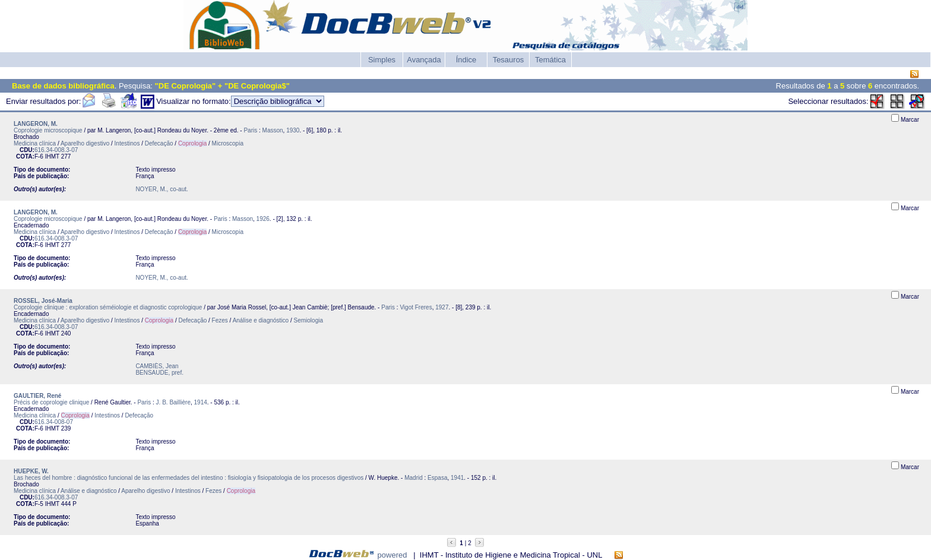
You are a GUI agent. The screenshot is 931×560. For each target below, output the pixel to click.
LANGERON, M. (36, 124)
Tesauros (509, 60)
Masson (273, 130)
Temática (550, 60)
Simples (382, 60)
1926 (263, 219)
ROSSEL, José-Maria (43, 301)
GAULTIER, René (37, 396)
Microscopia (228, 143)
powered (392, 555)
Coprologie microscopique (48, 130)
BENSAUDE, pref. (159, 373)
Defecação (159, 143)
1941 (457, 478)
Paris (250, 130)
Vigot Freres (416, 307)
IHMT (52, 156)
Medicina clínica (35, 143)
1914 (201, 402)
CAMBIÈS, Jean (157, 366)
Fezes (220, 320)
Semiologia (308, 320)
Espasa (437, 478)
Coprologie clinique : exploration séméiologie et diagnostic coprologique (108, 307)
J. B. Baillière (173, 402)
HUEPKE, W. (31, 471)
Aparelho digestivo (85, 143)
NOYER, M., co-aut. (161, 189)
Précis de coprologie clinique (51, 402)
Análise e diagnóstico (261, 320)
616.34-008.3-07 (56, 150)
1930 (293, 130)
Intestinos (127, 143)
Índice (466, 60)
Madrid (414, 478)
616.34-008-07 (54, 422)
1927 (442, 307)
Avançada (424, 60)
